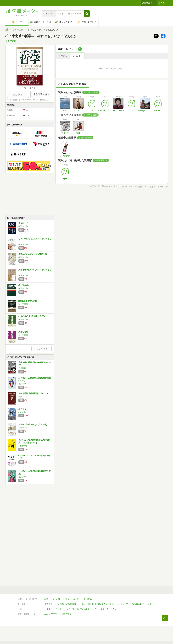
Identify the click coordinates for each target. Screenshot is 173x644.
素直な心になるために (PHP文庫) (33, 254)
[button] (87, 14)
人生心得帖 (23, 332)
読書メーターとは (52, 599)
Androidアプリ (51, 614)
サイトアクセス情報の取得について (136, 604)
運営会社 (48, 604)
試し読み (18, 94)
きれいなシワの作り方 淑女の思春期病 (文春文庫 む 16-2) (34, 441)
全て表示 (63, 56)
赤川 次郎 (22, 384)
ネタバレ (77, 56)
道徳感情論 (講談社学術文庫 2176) (33, 394)
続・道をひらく (25, 285)
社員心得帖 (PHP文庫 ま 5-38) (32, 316)
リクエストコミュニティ (106, 609)
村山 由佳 (22, 412)
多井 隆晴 (22, 368)
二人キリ (22, 409)
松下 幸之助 (18, 30)
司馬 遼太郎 (23, 428)
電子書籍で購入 (41, 94)
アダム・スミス (25, 397)
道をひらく (23, 223)
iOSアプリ (67, 614)
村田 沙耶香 (23, 446)
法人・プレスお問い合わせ (78, 609)
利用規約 (88, 599)
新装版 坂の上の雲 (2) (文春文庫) (33, 425)
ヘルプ (47, 609)
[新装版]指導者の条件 (28, 301)
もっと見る (41, 349)
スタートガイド (72, 599)
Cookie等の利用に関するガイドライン (99, 604)
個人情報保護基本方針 (67, 604)
